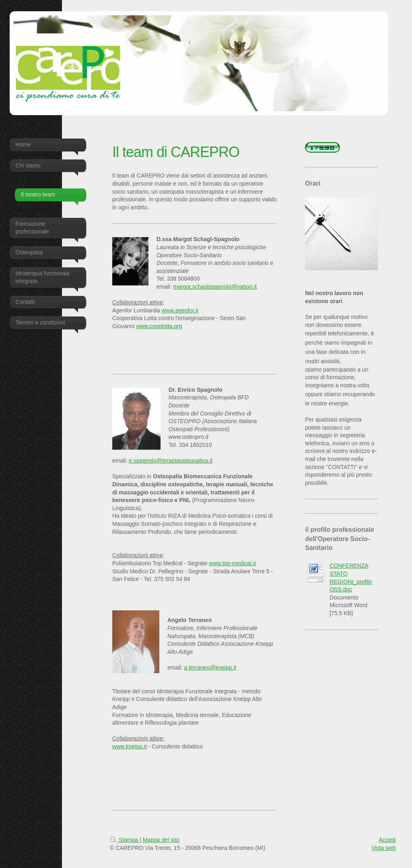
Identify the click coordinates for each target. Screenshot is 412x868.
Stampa (125, 840)
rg (179, 326)
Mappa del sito (161, 840)
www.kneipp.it (130, 746)
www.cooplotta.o (157, 326)
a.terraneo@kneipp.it (210, 668)
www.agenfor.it (180, 310)
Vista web (383, 848)
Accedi (387, 840)
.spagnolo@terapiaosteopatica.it (172, 461)
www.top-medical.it (232, 563)
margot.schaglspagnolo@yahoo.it (215, 287)
